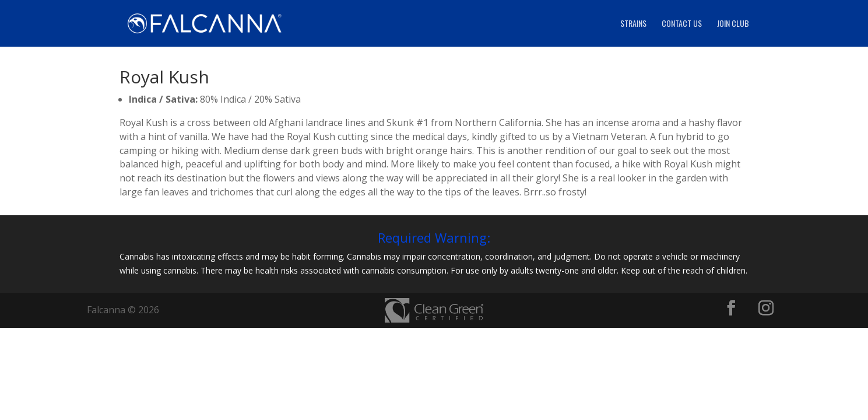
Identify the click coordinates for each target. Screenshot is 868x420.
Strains (633, 24)
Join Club (733, 24)
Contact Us (682, 24)
